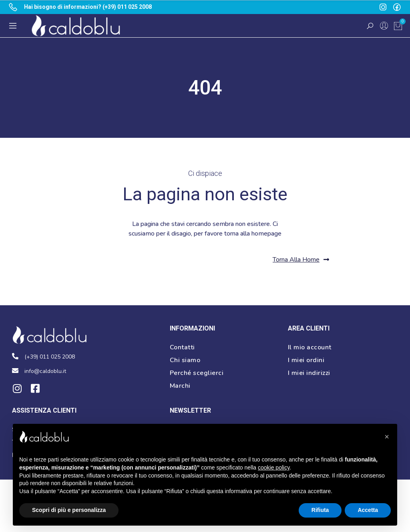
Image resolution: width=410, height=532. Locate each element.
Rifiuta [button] (320, 510)
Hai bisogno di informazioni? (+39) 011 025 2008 (88, 7)
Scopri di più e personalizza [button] (69, 510)
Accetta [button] (368, 510)
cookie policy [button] (274, 468)
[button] (301, 260)
